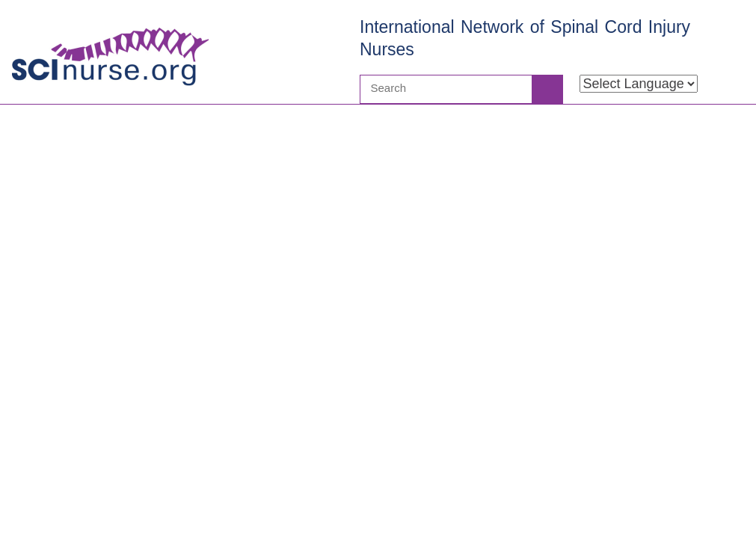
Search (547, 89)
